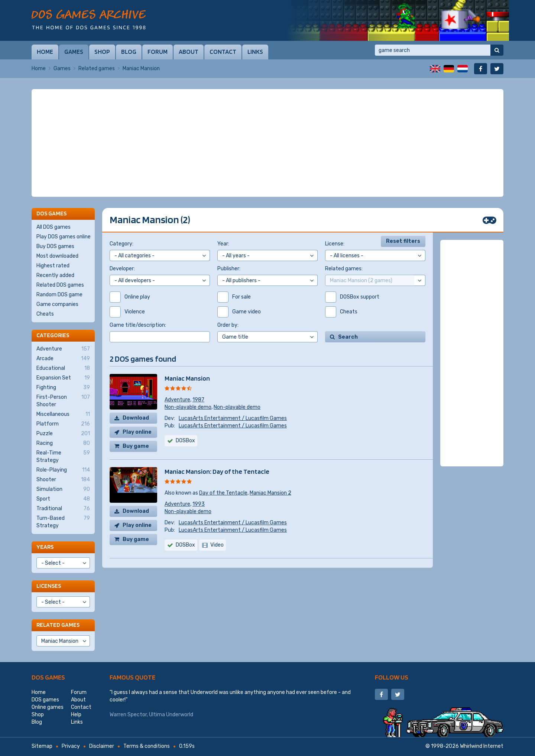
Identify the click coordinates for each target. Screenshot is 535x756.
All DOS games (53, 227)
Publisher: (229, 269)
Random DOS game (59, 295)
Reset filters (403, 241)
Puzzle (63, 434)
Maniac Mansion (187, 378)
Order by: (228, 325)
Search (348, 337)
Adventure (177, 400)
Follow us (392, 677)
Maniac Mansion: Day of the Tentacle (217, 471)
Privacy (71, 746)
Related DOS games (60, 285)
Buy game (136, 446)
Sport (63, 499)
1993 (199, 504)
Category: (121, 244)
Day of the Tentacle (223, 493)
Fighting (63, 388)
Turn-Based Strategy (63, 522)
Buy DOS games (55, 246)
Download (136, 418)
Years (45, 547)
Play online (137, 432)
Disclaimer (102, 746)
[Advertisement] (267, 143)
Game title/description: (138, 325)
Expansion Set (63, 378)
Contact (223, 52)
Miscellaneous (63, 414)
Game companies (57, 304)
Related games (97, 69)
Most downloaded (57, 256)
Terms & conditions (147, 746)
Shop (102, 52)
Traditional (63, 509)
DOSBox (185, 441)
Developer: (122, 269)
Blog (129, 52)
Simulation (63, 489)
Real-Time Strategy (63, 456)
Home (45, 52)
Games (74, 52)
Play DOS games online (64, 237)
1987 (198, 400)
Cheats (45, 314)
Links (255, 52)
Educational (63, 368)
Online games (48, 707)
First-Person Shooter (63, 401)
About (189, 52)
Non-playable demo (188, 407)
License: (335, 244)
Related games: (344, 269)
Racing (63, 443)
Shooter (63, 480)
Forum (158, 52)
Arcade (63, 359)
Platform (63, 424)
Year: (223, 244)
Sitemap (42, 746)
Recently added (55, 275)
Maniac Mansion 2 (270, 493)
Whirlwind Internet (482, 746)
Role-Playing (63, 470)
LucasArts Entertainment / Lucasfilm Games (233, 418)
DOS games (48, 677)
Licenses (49, 586)
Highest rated (53, 266)
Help (76, 715)
